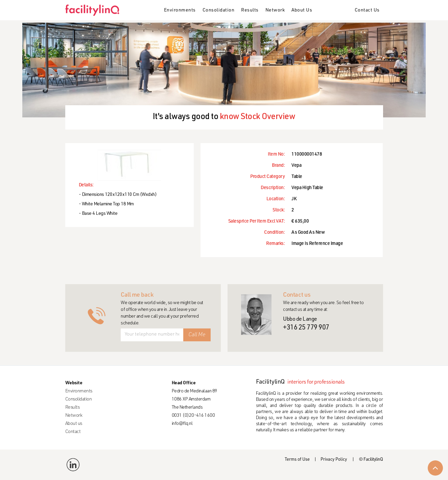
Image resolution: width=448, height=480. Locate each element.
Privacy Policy (334, 460)
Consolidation (219, 10)
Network (275, 10)
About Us (302, 10)
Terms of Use (297, 460)
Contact (73, 432)
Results (250, 10)
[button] (180, 11)
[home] (95, 10)
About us (74, 424)
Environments (180, 10)
